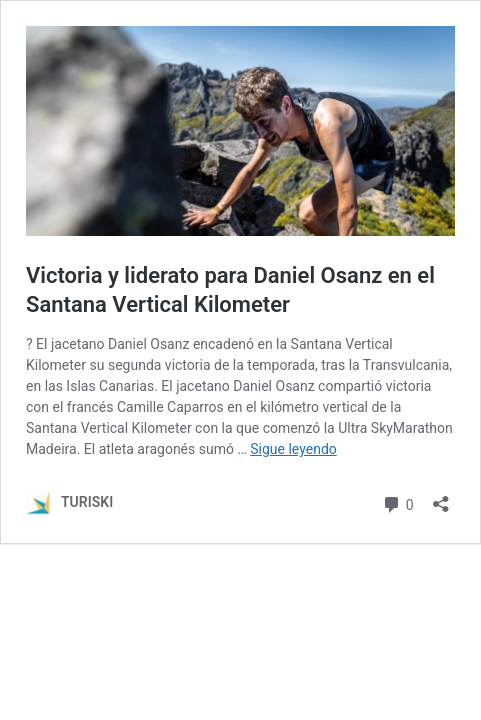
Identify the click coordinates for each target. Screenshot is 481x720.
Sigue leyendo (293, 449)
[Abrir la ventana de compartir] (441, 497)
